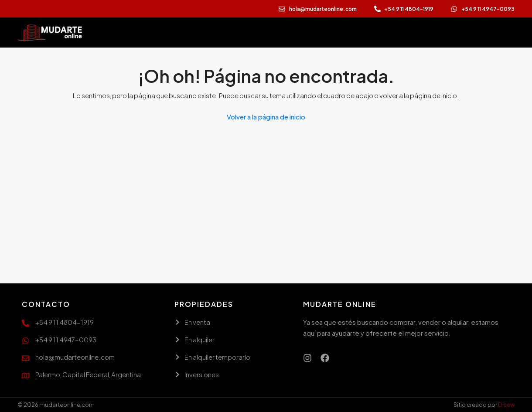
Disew (506, 405)
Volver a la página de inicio (266, 117)
